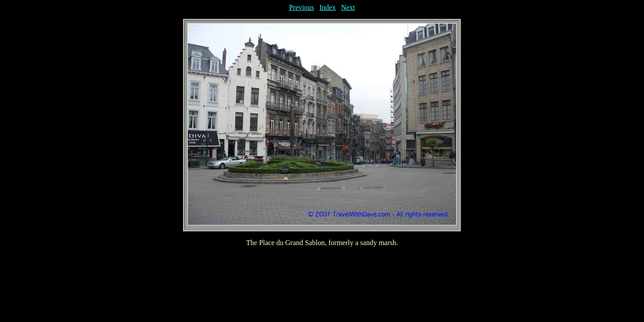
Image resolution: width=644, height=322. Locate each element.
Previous (301, 7)
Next (348, 7)
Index (327, 7)
